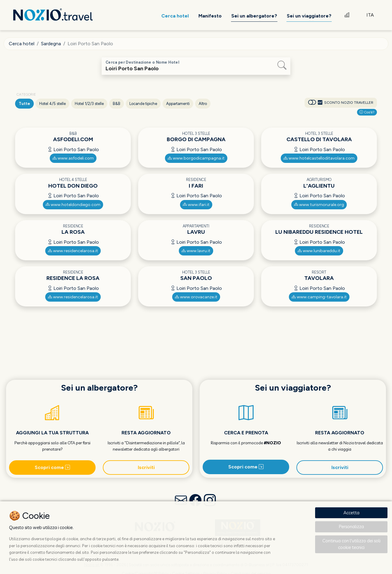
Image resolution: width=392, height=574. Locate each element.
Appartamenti (178, 104)
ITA (370, 15)
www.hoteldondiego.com (73, 205)
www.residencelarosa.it (73, 251)
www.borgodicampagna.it (196, 158)
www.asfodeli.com (73, 158)
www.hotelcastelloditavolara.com (319, 158)
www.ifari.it (196, 205)
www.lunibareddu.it (319, 251)
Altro (203, 104)
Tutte (24, 104)
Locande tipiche (143, 104)
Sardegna (51, 44)
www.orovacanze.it (196, 297)
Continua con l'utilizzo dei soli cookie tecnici (351, 544)
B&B (117, 104)
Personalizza (351, 526)
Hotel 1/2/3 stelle (89, 104)
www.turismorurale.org (319, 205)
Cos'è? (367, 112)
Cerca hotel (22, 44)
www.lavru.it (196, 251)
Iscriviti (146, 467)
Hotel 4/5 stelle (52, 104)
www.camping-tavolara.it (319, 297)
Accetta (351, 513)
